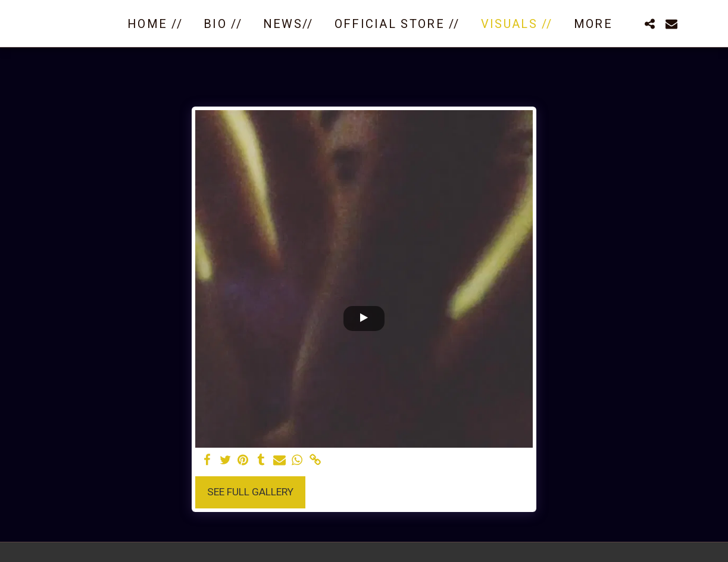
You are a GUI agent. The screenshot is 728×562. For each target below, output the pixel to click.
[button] (650, 24)
